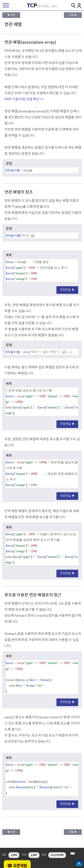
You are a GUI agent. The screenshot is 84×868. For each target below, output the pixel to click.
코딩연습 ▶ (67, 290)
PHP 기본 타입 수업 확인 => (24, 99)
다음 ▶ (73, 15)
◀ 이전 (11, 15)
